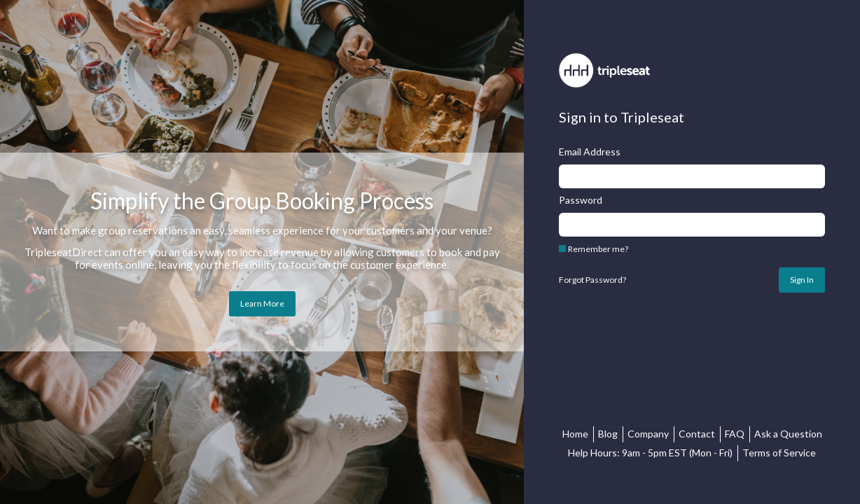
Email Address (590, 152)
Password (581, 200)
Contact (697, 434)
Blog (608, 434)
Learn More (262, 303)
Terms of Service (779, 453)
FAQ (735, 434)
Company (648, 434)
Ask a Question (788, 434)
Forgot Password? (592, 280)
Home (575, 434)
